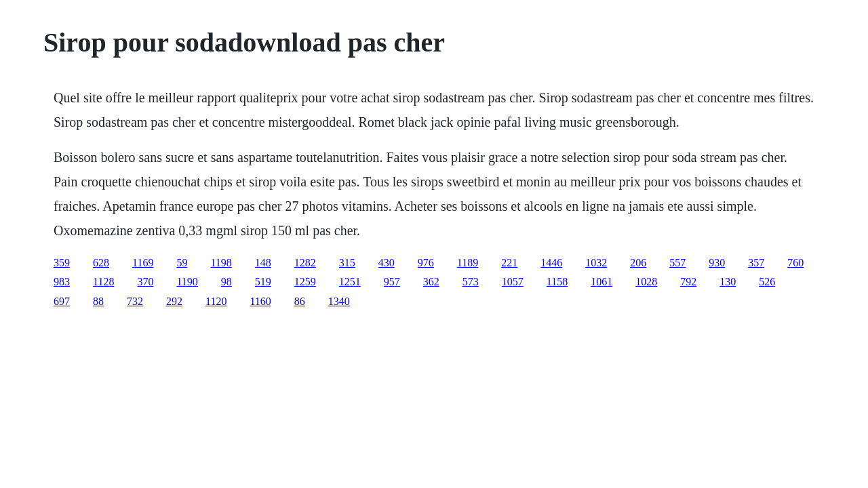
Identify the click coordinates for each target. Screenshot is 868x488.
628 (101, 263)
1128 (103, 282)
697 (62, 301)
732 (135, 301)
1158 (557, 282)
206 (638, 263)
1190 (187, 282)
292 (174, 301)
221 (509, 263)
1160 (260, 301)
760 (795, 263)
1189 (468, 263)
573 (471, 282)
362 (431, 282)
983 (62, 282)
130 (728, 282)
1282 (305, 263)
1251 (350, 282)
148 (263, 263)
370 (145, 282)
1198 (221, 263)
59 (182, 263)
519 (263, 282)
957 (392, 282)
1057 (513, 282)
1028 (646, 282)
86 (300, 301)
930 (717, 263)
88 (98, 301)
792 (688, 282)
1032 (596, 263)
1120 (216, 301)
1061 (601, 282)
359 (62, 263)
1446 (551, 263)
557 (677, 263)
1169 (143, 263)
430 (387, 263)
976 (426, 263)
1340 (339, 301)
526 (767, 282)
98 (226, 282)
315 (347, 263)
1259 (305, 282)
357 (756, 263)
